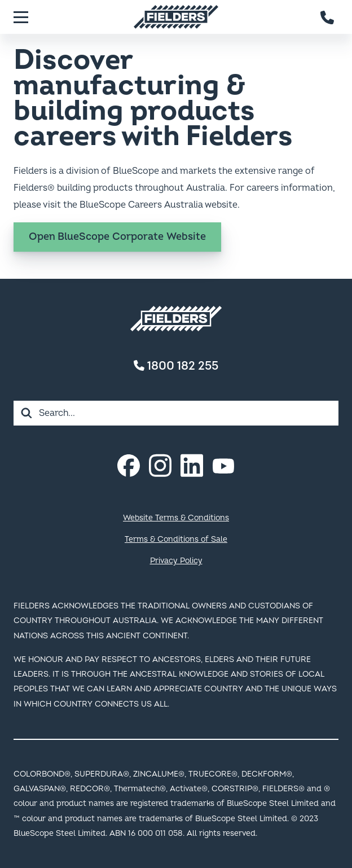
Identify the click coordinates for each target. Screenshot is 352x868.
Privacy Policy (176, 561)
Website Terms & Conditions (176, 518)
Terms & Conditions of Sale (176, 539)
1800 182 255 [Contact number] (176, 366)
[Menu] (21, 17)
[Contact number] (328, 17)
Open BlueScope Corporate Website (117, 237)
